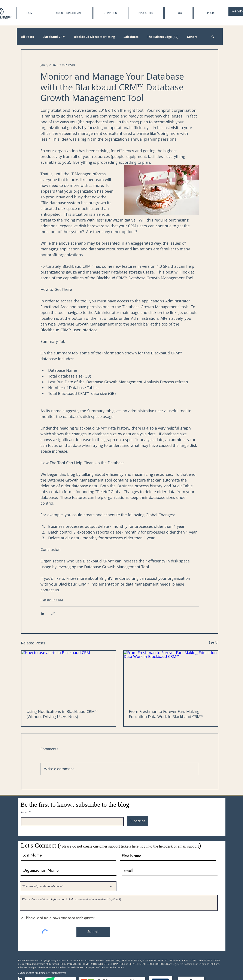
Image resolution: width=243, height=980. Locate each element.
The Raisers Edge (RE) (163, 37)
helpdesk (166, 846)
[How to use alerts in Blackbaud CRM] (69, 677)
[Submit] (93, 932)
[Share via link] (53, 613)
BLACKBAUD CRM (188, 961)
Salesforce (131, 37)
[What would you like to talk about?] (68, 886)
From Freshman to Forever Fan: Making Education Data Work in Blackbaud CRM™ (166, 714)
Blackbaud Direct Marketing (94, 37)
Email (25, 812)
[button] (69, 13)
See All (214, 642)
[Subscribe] (138, 821)
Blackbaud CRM (54, 37)
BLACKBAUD (112, 961)
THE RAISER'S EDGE (130, 961)
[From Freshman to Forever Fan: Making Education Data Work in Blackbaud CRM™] (171, 677)
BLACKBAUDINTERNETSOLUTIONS (159, 961)
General (193, 37)
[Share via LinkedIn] (42, 613)
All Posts (27, 37)
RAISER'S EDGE (211, 961)
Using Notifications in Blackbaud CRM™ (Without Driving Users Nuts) (62, 714)
